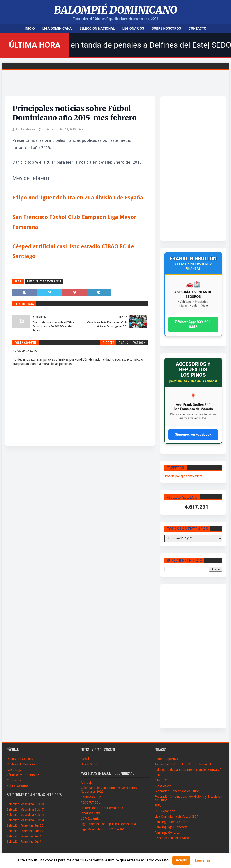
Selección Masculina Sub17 (25, 809)
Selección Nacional (97, 28)
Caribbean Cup (91, 797)
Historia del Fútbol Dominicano (102, 808)
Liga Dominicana (57, 28)
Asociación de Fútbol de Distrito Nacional (183, 764)
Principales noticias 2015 (44, 281)
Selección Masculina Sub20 (25, 804)
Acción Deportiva (166, 759)
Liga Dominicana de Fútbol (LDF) (177, 816)
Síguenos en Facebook (193, 434)
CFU (157, 775)
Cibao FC (161, 780)
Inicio (30, 28)
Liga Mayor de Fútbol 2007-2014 (104, 829)
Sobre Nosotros (166, 28)
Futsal (85, 759)
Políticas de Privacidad (22, 764)
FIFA (158, 806)
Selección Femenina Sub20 (25, 825)
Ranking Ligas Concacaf (171, 827)
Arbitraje (87, 783)
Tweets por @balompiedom (183, 476)
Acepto (181, 860)
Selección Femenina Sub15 (25, 836)
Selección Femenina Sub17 (25, 831)
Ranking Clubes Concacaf (172, 822)
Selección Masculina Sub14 (25, 820)
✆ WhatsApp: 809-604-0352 (193, 324)
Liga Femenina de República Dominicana (108, 824)
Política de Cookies (20, 759)
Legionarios (133, 28)
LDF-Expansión (91, 818)
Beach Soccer (90, 764)
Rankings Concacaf (168, 833)
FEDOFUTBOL (90, 802)
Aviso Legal (15, 770)
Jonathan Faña (91, 813)
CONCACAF (163, 786)
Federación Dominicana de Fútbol (177, 791)
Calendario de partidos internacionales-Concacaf (188, 770)
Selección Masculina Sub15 (25, 815)
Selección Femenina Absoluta (174, 838)
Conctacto (14, 780)
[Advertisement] (187, 168)
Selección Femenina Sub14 (25, 842)
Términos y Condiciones (23, 775)
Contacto (197, 28)
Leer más (203, 860)
